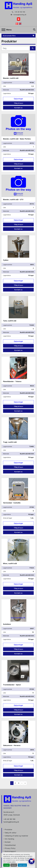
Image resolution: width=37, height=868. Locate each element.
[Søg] (16, 48)
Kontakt (8, 842)
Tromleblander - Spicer (12, 685)
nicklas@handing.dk (20, 15)
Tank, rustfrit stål (10, 321)
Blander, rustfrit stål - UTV (13, 200)
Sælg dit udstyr (11, 833)
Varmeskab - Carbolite (12, 503)
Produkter (9, 830)
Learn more (22, 865)
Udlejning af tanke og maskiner (16, 836)
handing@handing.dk (11, 822)
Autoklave (7, 624)
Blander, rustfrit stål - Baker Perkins (17, 139)
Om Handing (9, 839)
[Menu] (3, 30)
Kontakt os (18, 108)
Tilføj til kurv (18, 103)
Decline (14, 865)
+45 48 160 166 (20, 12)
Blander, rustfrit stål (11, 78)
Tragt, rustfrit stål (10, 442)
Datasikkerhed (10, 845)
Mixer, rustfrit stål (10, 563)
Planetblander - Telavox (12, 381)
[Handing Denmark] (17, 799)
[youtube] (19, 19)
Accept (7, 865)
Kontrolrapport (10, 851)
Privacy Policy (10, 848)
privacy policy (11, 862)
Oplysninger (18, 99)
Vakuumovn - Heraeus (12, 745)
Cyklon (6, 260)
